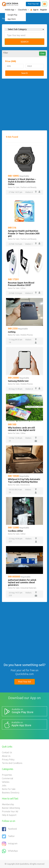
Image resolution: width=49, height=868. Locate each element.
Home (5, 18)
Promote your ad (10, 811)
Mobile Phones (27, 335)
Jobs (4, 785)
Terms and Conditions (12, 763)
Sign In (36, 10)
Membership (8, 804)
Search (25, 42)
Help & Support (9, 815)
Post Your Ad (33, 4)
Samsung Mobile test (18, 381)
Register (44, 10)
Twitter (8, 836)
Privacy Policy (8, 760)
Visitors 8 (29, 389)
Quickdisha (24, 864)
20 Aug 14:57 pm (16, 593)
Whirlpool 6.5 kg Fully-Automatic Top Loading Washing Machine (24, 480)
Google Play (12, 15)
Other (23, 288)
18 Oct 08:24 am (15, 490)
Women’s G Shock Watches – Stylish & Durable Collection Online (22, 182)
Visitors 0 (29, 192)
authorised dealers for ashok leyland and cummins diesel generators (22, 582)
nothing (12, 332)
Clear (42, 54)
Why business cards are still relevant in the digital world (21, 429)
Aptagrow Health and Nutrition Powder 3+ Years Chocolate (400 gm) (24, 233)
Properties (7, 775)
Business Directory (11, 793)
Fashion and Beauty (29, 187)
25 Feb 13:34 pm (15, 293)
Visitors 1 (29, 244)
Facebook (9, 829)
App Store (12, 19)
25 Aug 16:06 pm (16, 539)
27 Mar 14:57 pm (15, 192)
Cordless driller (15, 531)
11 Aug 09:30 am (15, 340)
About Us (6, 756)
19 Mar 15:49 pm (15, 438)
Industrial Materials (29, 588)
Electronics (25, 485)
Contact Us (7, 752)
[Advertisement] (24, 106)
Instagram (10, 844)
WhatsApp (10, 851)
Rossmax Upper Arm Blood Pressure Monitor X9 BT (21, 284)
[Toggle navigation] (45, 4)
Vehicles (6, 782)
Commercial (8, 778)
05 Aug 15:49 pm (16, 389)
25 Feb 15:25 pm (15, 244)
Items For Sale (14, 187)
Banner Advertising (11, 808)
